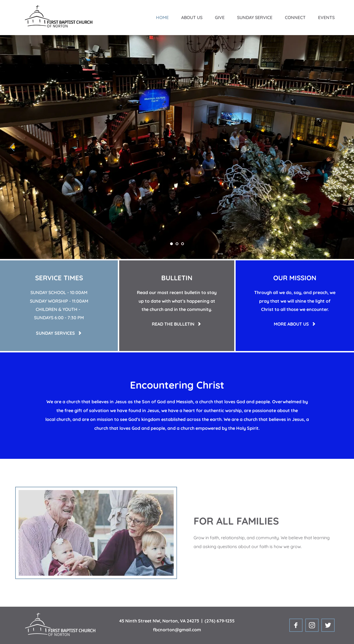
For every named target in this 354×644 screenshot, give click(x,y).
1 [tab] (171, 244)
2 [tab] (177, 244)
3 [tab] (183, 244)
